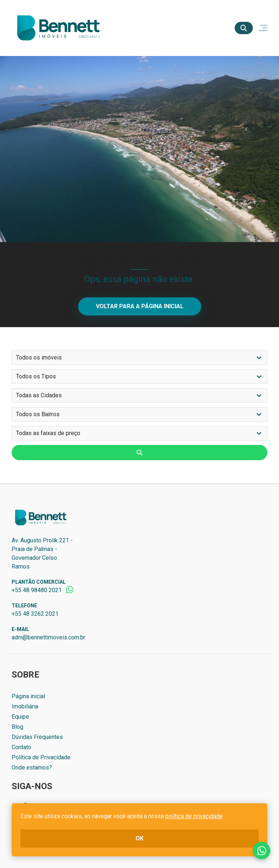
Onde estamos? (32, 767)
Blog (17, 727)
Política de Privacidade (41, 757)
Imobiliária (25, 706)
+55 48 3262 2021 (35, 614)
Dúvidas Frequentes (37, 737)
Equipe (20, 717)
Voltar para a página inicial (140, 306)
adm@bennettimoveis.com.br (48, 637)
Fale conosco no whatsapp (262, 851)
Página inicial (28, 696)
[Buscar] (244, 28)
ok (139, 838)
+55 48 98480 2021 (37, 590)
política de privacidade (194, 816)
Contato (21, 747)
